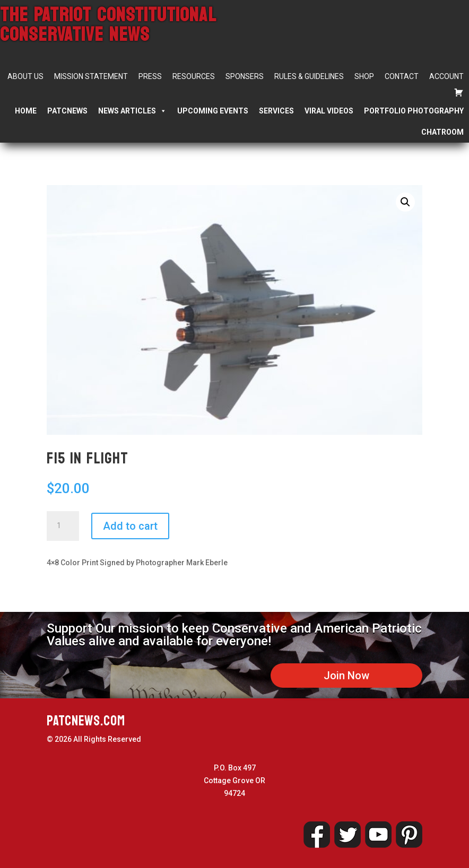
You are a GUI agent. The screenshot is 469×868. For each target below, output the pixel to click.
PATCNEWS (67, 111)
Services (276, 111)
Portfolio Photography (414, 111)
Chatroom (442, 132)
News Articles (132, 111)
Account (446, 76)
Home (26, 111)
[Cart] (459, 92)
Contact (402, 76)
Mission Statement (91, 76)
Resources (194, 76)
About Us (25, 76)
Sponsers (245, 76)
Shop (364, 76)
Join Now (346, 676)
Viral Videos (329, 111)
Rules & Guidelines (309, 76)
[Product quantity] (63, 526)
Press (150, 76)
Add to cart (130, 526)
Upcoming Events (213, 111)
